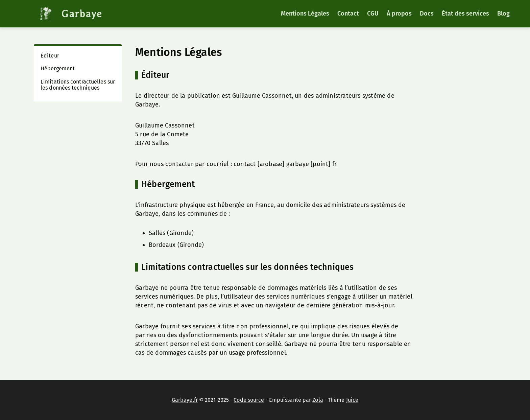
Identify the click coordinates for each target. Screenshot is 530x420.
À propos (399, 14)
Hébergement (58, 68)
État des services (465, 14)
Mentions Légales (305, 14)
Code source (249, 400)
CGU (373, 14)
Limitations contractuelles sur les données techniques (78, 85)
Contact (348, 14)
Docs (427, 14)
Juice (352, 400)
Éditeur (50, 56)
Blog (503, 14)
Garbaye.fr (185, 400)
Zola (318, 400)
